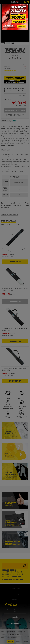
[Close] (27, 4)
